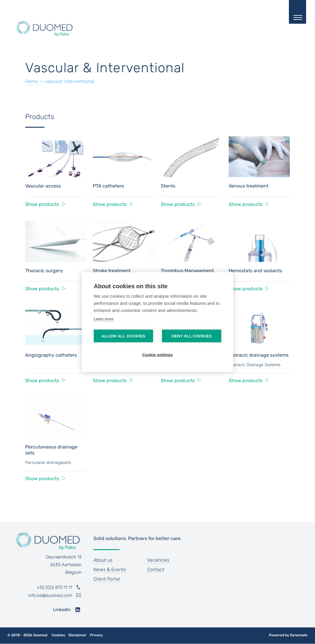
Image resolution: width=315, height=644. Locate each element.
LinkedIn (62, 610)
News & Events (110, 569)
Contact (156, 569)
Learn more (104, 319)
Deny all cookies (192, 336)
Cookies (58, 635)
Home (32, 81)
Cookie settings (157, 355)
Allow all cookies (123, 336)
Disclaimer (77, 635)
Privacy (96, 635)
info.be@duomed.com (50, 595)
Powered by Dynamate (288, 635)
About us (103, 560)
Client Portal (107, 579)
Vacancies (158, 560)
